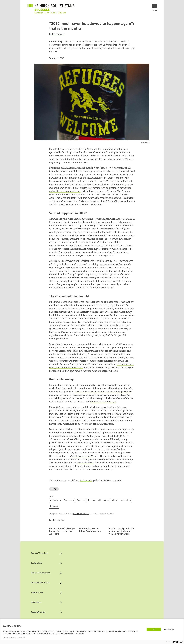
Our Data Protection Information (13, 637)
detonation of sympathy (102, 402)
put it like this (85, 463)
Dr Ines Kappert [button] (57, 34)
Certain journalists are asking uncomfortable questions (102, 392)
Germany (81, 500)
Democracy (69, 500)
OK (154, 629)
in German (85, 480)
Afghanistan (56, 500)
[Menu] (155, 6)
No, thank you (169, 629)
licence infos (145, 142)
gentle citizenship (81, 456)
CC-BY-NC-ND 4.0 (81, 514)
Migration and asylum (121, 500)
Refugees (54, 506)
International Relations (98, 500)
